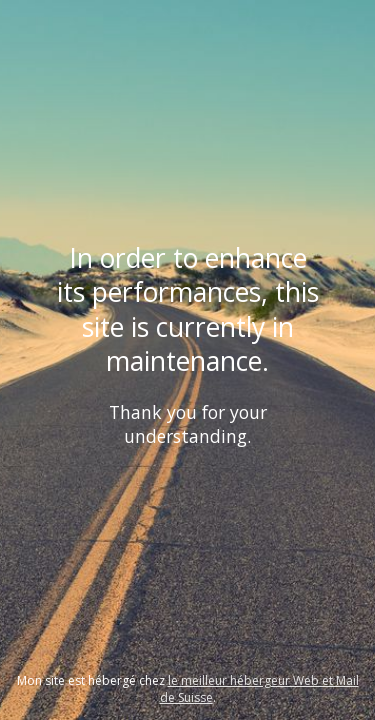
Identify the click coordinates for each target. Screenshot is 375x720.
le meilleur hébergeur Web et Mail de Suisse (259, 689)
